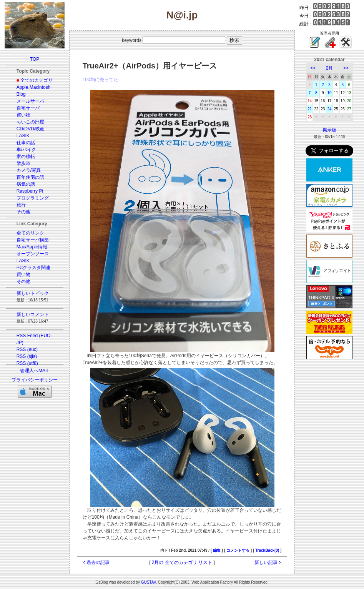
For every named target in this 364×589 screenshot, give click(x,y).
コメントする (238, 550)
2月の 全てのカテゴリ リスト (182, 562)
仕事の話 (26, 143)
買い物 (23, 115)
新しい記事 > (268, 562)
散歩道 (23, 163)
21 (310, 109)
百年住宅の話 (30, 177)
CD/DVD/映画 (31, 129)
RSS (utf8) (27, 363)
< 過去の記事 (96, 562)
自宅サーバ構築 (33, 240)
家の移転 (26, 156)
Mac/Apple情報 (32, 247)
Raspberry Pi (30, 191)
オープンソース (33, 254)
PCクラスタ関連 (34, 268)
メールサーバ (30, 101)
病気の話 (26, 184)
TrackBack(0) (267, 550)
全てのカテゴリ (37, 80)
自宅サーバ (28, 108)
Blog (21, 94)
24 (329, 109)
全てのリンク (30, 233)
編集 (217, 550)
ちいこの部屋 (30, 122)
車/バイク (26, 150)
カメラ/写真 (29, 170)
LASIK (23, 136)
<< (313, 68)
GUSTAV (149, 582)
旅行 (21, 205)
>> (346, 68)
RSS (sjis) (27, 356)
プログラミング (33, 198)
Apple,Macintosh (34, 87)
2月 (330, 68)
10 (329, 93)
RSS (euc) (27, 349)
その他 (23, 212)
